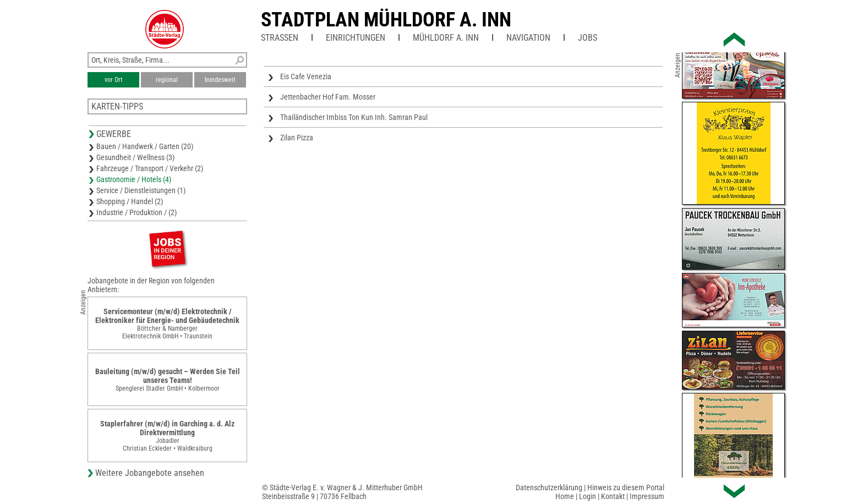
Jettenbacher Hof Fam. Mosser (328, 97)
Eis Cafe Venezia (306, 76)
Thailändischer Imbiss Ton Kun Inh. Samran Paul (354, 117)
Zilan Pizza (297, 138)
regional (167, 80)
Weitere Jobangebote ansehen (150, 473)
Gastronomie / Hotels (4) (134, 179)
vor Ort (114, 80)
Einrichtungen (356, 38)
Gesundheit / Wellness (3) (135, 157)
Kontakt (613, 496)
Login (588, 496)
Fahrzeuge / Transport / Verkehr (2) (150, 168)
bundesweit (220, 80)
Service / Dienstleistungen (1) (141, 190)
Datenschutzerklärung (549, 487)
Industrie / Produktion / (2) (136, 212)
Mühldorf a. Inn (446, 38)
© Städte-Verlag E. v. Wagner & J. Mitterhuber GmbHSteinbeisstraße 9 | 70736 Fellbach (342, 492)
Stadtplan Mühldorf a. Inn (386, 20)
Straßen (280, 38)
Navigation (528, 38)
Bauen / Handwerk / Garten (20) (145, 146)
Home (565, 496)
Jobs (588, 38)
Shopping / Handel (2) (130, 201)
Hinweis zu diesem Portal (626, 487)
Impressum (647, 496)
